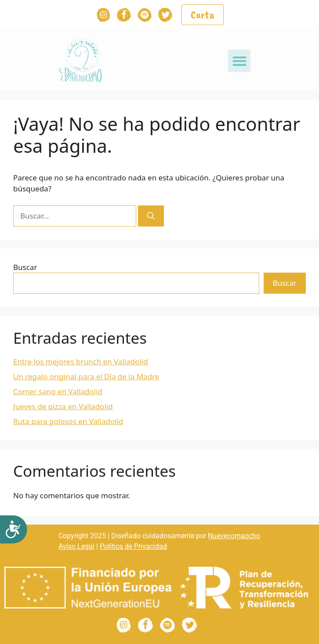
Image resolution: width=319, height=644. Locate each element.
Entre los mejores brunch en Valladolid (81, 362)
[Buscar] (151, 216)
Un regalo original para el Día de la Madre (86, 376)
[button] (239, 61)
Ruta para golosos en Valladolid (68, 421)
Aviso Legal (76, 546)
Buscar (25, 267)
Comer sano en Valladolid (58, 391)
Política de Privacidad (133, 546)
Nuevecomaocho (234, 536)
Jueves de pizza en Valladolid (63, 406)
